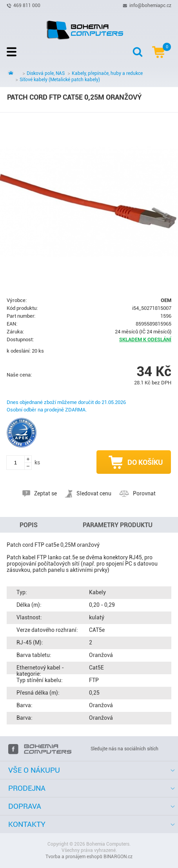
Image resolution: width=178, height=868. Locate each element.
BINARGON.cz (118, 857)
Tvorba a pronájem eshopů (74, 857)
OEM (166, 300)
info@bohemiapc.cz (150, 5)
